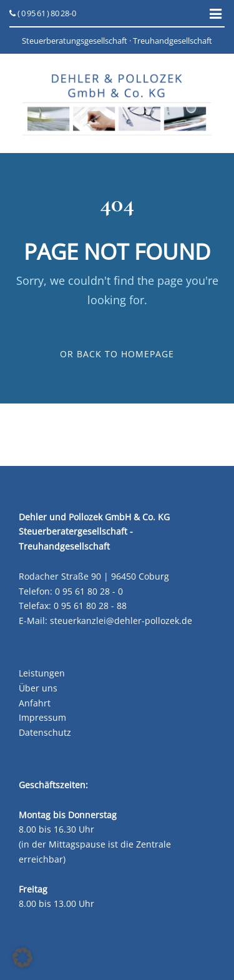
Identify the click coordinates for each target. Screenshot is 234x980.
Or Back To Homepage (117, 354)
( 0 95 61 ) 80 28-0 (43, 13)
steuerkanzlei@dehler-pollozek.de (121, 621)
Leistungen (42, 673)
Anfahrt (35, 703)
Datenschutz (45, 732)
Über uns (38, 688)
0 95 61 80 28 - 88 (90, 606)
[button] (22, 958)
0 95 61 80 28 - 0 (89, 591)
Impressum (42, 717)
